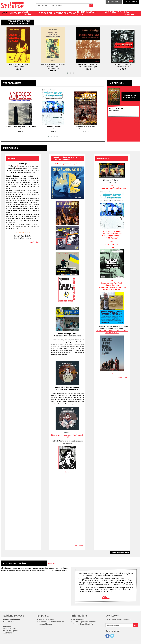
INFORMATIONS (11, 148)
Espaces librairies (45, 624)
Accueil (5, 13)
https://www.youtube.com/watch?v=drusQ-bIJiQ (67, 436)
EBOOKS (72, 13)
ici (17, 166)
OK (135, 625)
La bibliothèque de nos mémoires (51, 622)
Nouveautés (15, 13)
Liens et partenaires (46, 619)
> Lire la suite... (34, 242)
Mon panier (131, 2)
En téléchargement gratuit (87, 13)
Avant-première (27, 13)
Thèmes (42, 13)
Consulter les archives (120, 552)
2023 (106, 597)
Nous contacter (129, 13)
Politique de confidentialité (83, 624)
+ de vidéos (52, 564)
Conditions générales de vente (84, 622)
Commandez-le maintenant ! (130, 97)
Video (67, 472)
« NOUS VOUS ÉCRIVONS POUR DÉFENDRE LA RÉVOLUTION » (112, 332)
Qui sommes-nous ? (113, 13)
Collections (62, 13)
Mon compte (114, 2)
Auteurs (51, 13)
